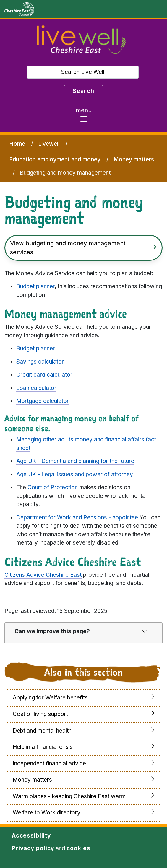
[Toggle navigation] (84, 116)
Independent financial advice (49, 763)
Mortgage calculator (43, 401)
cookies (78, 848)
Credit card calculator (44, 375)
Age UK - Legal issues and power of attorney (75, 474)
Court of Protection (53, 487)
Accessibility (31, 836)
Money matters (134, 159)
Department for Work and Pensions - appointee (77, 518)
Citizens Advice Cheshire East (43, 575)
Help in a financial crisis (43, 747)
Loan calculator (36, 388)
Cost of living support (40, 714)
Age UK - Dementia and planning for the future (75, 461)
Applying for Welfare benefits (50, 698)
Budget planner (35, 286)
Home (17, 144)
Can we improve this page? (52, 631)
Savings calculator (40, 362)
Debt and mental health (42, 731)
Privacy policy (33, 848)
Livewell (49, 144)
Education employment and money (55, 159)
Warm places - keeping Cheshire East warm (69, 796)
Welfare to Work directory (47, 813)
